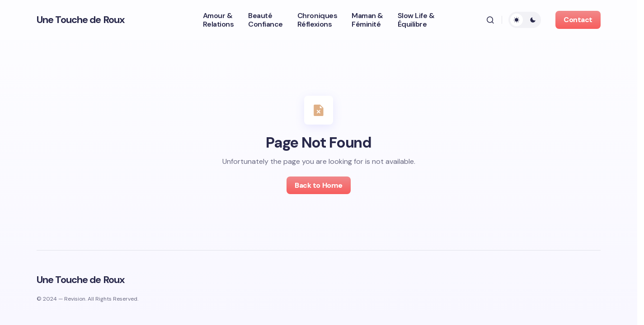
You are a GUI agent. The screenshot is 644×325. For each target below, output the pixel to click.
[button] (490, 20)
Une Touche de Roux (81, 20)
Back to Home (318, 185)
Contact (578, 20)
